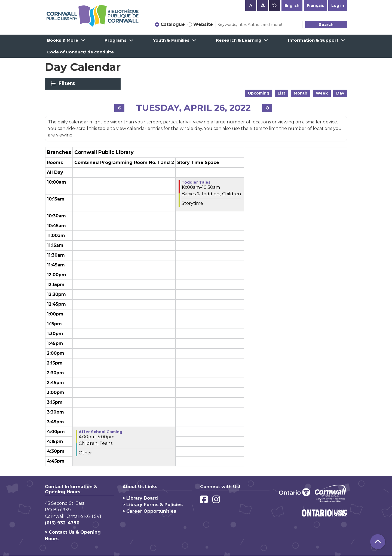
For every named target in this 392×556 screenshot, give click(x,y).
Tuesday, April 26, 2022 (193, 108)
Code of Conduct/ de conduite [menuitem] (80, 52)
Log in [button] (338, 5)
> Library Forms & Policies (153, 505)
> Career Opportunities (149, 511)
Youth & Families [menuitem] (171, 40)
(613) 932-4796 (62, 523)
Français (315, 5)
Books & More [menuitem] (63, 40)
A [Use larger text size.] (263, 5)
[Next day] (267, 108)
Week (322, 93)
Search (326, 25)
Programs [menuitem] (116, 40)
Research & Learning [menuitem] (239, 40)
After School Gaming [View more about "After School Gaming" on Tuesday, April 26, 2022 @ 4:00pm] (100, 432)
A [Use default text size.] (275, 5)
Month (301, 93)
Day (340, 93)
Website (203, 24)
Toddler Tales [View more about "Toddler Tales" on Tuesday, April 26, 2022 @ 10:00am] (196, 182)
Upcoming (259, 93)
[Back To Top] (378, 542)
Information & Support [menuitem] (313, 40)
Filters (68, 83)
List (281, 93)
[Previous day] (119, 108)
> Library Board (140, 498)
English (292, 5)
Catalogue (173, 24)
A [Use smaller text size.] (251, 5)
